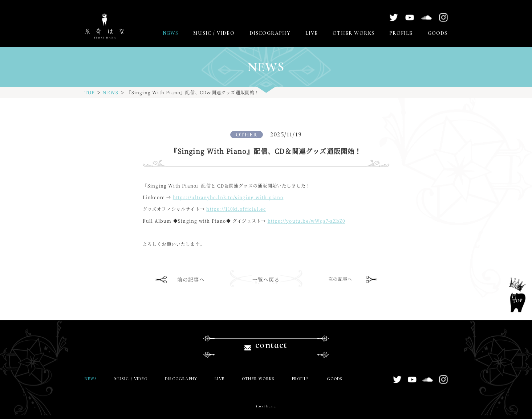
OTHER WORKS (354, 33)
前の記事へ (191, 279)
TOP (90, 92)
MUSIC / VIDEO (214, 33)
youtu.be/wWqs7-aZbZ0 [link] (306, 221)
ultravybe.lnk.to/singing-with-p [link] (228, 197)
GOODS (438, 33)
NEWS (171, 33)
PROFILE (401, 33)
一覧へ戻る (266, 279)
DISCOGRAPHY (270, 33)
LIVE (312, 33)
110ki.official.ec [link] (236, 209)
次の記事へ (341, 279)
